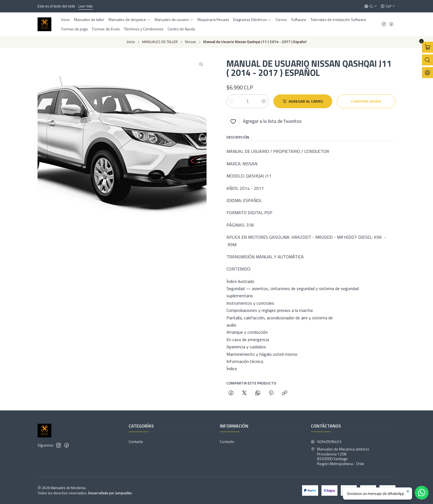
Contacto (136, 441)
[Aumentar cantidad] (264, 101)
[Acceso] (427, 73)
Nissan (191, 42)
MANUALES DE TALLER (160, 42)
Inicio (131, 42)
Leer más (86, 6)
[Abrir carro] (427, 47)
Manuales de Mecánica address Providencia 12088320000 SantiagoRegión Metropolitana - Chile (340, 456)
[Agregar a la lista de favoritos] (264, 121)
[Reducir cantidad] (231, 101)
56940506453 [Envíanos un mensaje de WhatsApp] (326, 441)
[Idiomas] (371, 6)
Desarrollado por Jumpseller (110, 493)
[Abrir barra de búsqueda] (427, 60)
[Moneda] (388, 6)
